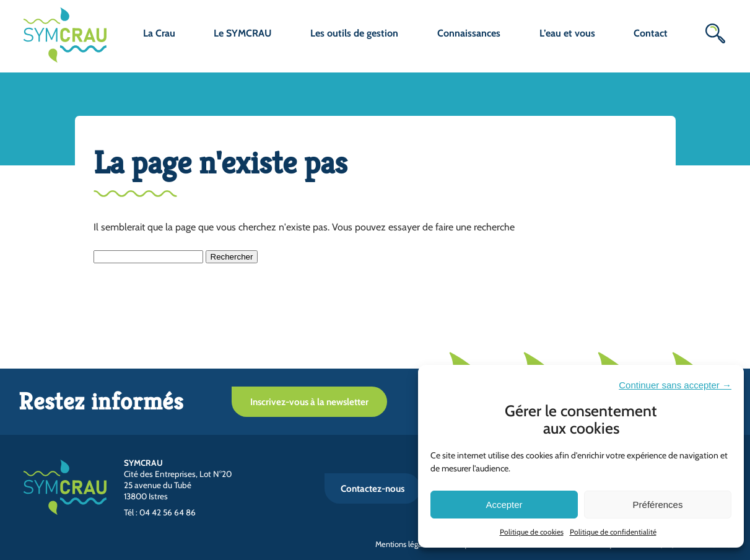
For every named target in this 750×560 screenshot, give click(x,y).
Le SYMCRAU (242, 33)
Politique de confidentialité (613, 532)
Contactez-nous (373, 488)
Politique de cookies (532, 532)
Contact (651, 33)
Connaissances (469, 33)
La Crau (159, 33)
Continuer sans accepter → (675, 385)
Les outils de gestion (354, 33)
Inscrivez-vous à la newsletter (309, 402)
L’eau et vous (567, 33)
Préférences (658, 505)
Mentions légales (403, 544)
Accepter (504, 505)
